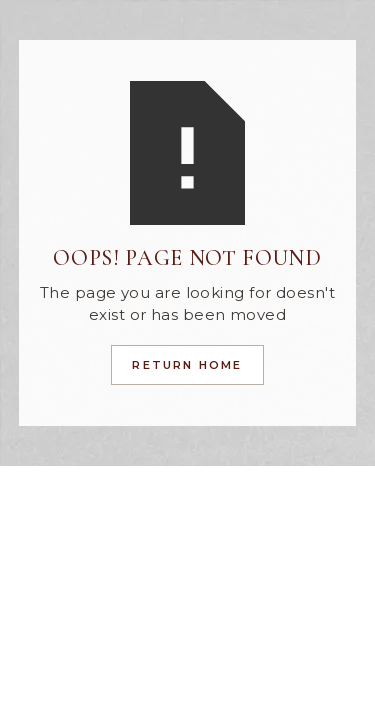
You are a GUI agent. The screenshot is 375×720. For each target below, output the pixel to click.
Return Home (187, 365)
